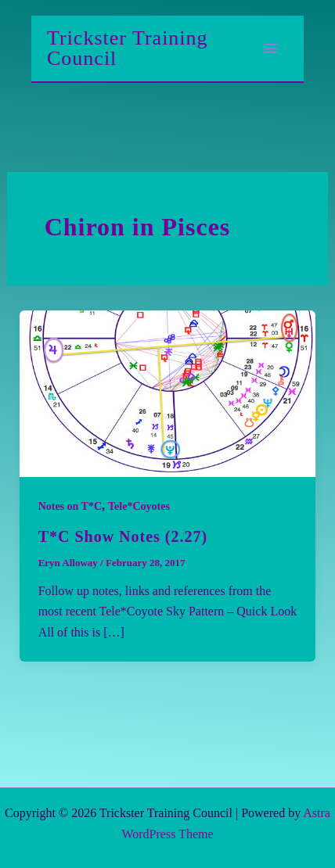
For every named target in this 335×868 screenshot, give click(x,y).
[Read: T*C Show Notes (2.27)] (168, 392)
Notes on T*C (70, 506)
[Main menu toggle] (271, 48)
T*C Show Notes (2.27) (123, 536)
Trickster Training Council (128, 48)
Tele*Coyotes (139, 506)
